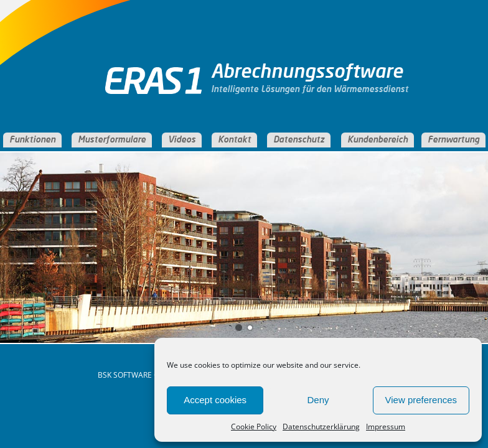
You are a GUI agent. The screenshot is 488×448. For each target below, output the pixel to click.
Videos (182, 140)
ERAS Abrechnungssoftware (158, 91)
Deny (318, 400)
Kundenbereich (378, 140)
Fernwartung (453, 140)
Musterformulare (112, 140)
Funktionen (32, 140)
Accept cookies (215, 400)
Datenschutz (299, 140)
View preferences (421, 400)
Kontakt (234, 140)
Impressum (386, 427)
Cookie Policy (254, 427)
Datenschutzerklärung (321, 427)
